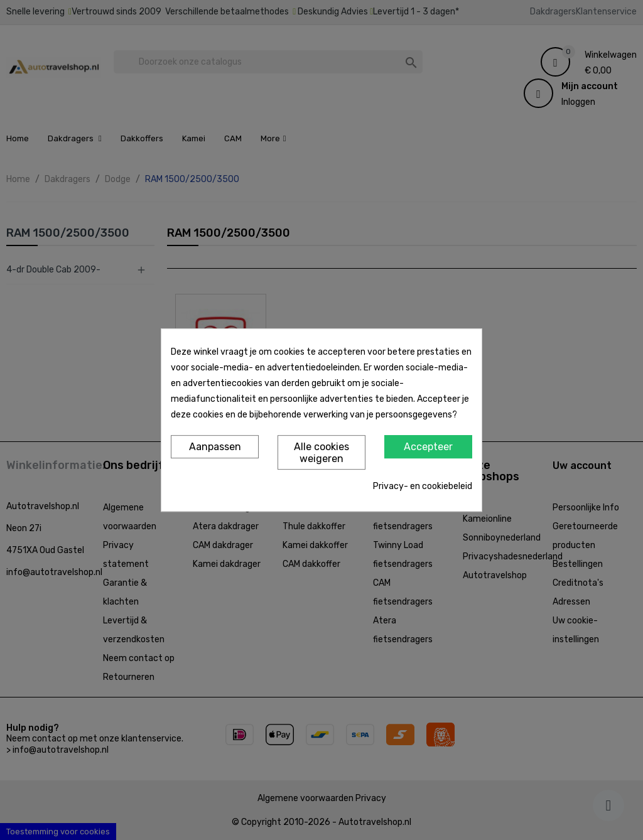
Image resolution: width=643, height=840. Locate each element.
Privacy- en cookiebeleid (423, 486)
